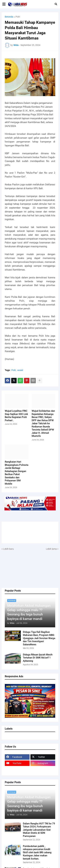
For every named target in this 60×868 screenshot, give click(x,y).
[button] (4, 4)
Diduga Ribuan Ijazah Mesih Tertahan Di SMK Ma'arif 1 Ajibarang (38, 658)
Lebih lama (51, 549)
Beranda (9, 17)
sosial (20, 370)
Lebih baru (8, 549)
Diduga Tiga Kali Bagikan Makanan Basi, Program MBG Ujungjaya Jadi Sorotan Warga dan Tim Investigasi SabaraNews (39, 638)
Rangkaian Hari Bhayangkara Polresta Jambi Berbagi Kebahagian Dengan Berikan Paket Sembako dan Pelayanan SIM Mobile (17, 473)
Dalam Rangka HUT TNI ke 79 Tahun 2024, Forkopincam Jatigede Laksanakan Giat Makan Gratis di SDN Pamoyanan (39, 830)
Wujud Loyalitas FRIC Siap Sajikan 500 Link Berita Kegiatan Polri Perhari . (16, 416)
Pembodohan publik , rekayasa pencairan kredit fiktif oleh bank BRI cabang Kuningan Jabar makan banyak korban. (37, 852)
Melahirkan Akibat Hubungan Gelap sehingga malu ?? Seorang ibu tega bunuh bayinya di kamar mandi (29, 612)
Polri (18, 17)
